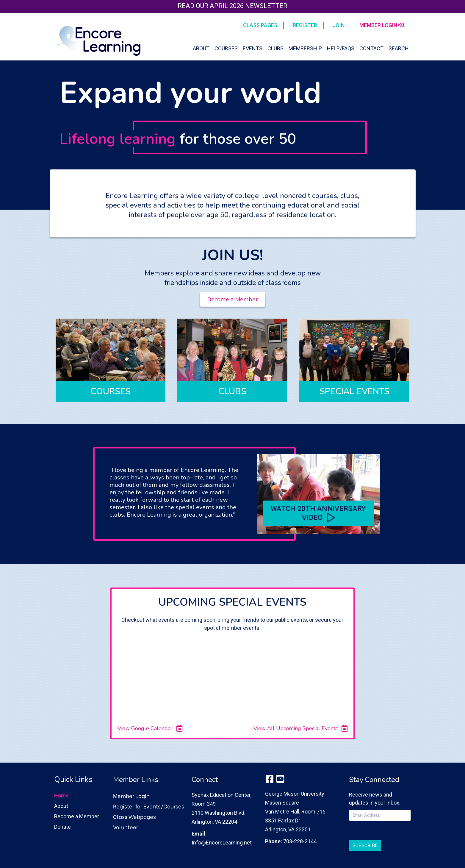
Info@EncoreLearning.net (222, 843)
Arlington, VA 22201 (288, 829)
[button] (318, 513)
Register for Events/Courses (149, 806)
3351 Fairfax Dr (283, 821)
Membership (305, 48)
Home (61, 795)
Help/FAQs (341, 48)
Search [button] (399, 48)
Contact (371, 48)
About (201, 48)
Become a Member (77, 816)
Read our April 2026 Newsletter (232, 6)
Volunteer (126, 827)
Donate (62, 827)
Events (253, 48)
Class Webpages (134, 816)
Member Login (131, 795)
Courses (226, 48)
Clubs (275, 48)
